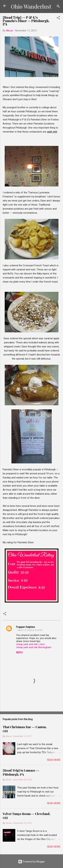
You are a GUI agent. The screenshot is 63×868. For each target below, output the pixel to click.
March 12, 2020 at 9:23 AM (30, 630)
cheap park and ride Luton (30, 644)
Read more (54, 760)
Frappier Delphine (26, 627)
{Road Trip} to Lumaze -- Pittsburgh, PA (21, 772)
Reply (19, 653)
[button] (58, 18)
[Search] (58, 7)
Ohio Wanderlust (31, 6)
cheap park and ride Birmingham (34, 647)
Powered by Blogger (32, 862)
